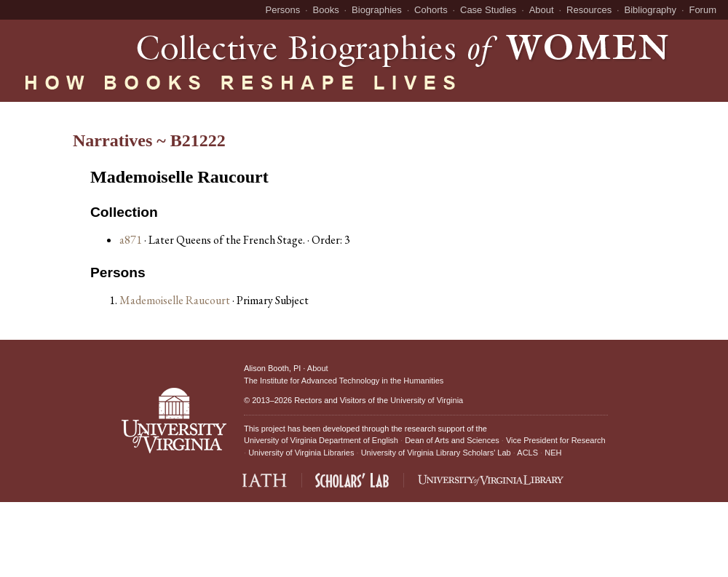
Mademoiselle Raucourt (176, 300)
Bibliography (651, 10)
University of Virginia (427, 400)
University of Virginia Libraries (301, 453)
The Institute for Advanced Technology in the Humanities (344, 381)
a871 (131, 240)
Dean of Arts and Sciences (452, 440)
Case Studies (488, 10)
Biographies (377, 10)
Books (326, 10)
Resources (589, 10)
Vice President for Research (556, 440)
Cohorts (431, 10)
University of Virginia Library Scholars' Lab (436, 453)
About (542, 10)
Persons (283, 10)
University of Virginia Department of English (321, 440)
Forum (703, 10)
